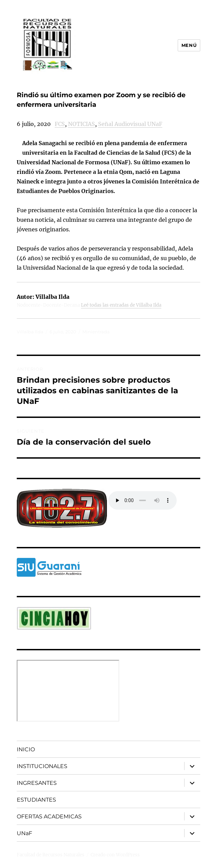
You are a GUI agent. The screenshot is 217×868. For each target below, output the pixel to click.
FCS (60, 124)
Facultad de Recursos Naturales (51, 855)
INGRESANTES (37, 783)
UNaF (24, 833)
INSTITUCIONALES (42, 766)
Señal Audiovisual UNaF (130, 124)
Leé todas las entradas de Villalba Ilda (121, 305)
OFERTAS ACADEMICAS (49, 816)
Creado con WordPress (115, 855)
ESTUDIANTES (36, 800)
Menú (189, 45)
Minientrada (96, 332)
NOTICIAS (82, 124)
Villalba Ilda (30, 332)
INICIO (26, 749)
